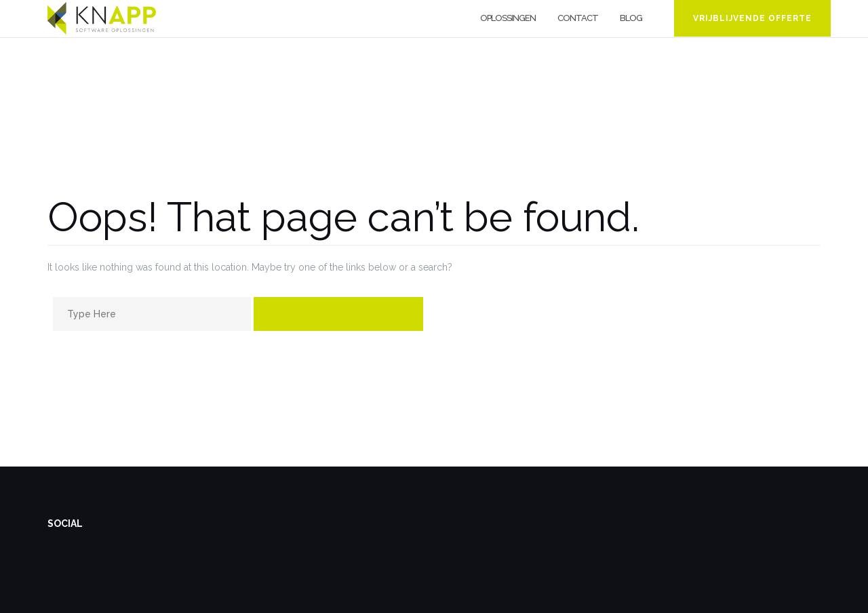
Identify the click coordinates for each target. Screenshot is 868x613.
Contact (578, 18)
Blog (631, 18)
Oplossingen (508, 18)
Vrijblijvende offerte (752, 18)
